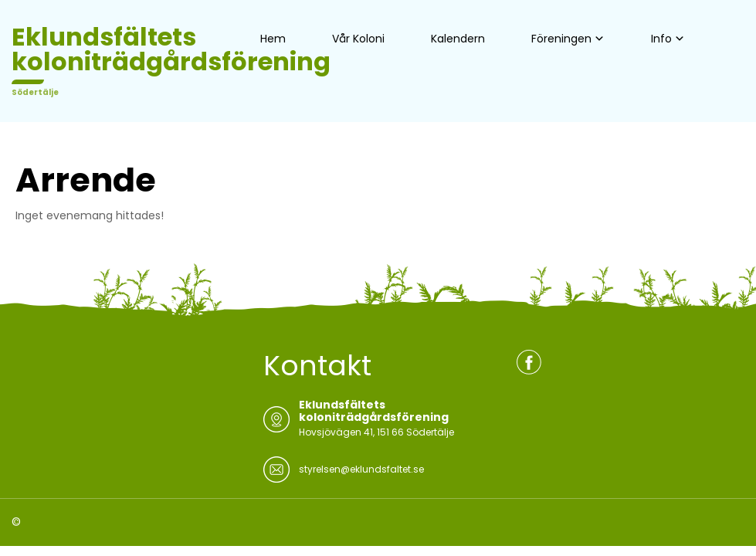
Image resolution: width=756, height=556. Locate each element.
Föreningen (561, 39)
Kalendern (458, 39)
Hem (273, 39)
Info (661, 39)
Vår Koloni (358, 39)
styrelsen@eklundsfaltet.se (361, 469)
